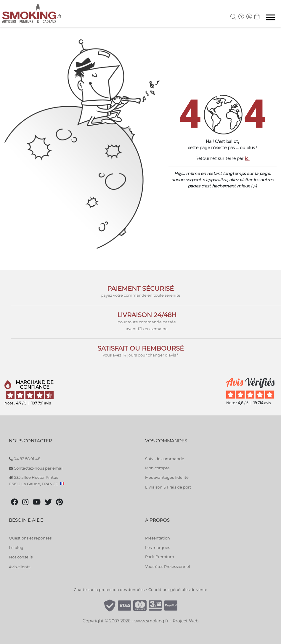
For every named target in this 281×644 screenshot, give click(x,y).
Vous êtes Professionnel (168, 566)
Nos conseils (21, 557)
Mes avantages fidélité (167, 477)
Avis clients (20, 567)
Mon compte (157, 468)
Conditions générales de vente (178, 590)
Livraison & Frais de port (168, 487)
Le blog (16, 547)
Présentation (158, 538)
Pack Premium (160, 557)
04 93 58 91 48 (25, 459)
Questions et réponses (30, 538)
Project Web (186, 621)
